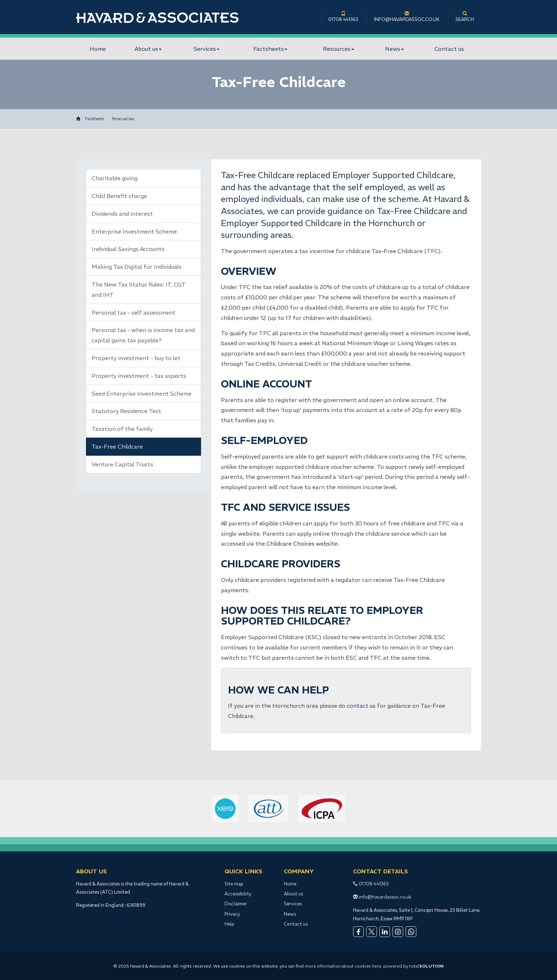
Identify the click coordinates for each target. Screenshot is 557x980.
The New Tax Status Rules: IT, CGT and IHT (139, 290)
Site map (234, 884)
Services (207, 49)
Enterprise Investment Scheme (134, 231)
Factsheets (270, 49)
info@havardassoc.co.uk (407, 17)
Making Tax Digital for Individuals (137, 267)
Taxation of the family (122, 429)
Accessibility (238, 894)
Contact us (449, 49)
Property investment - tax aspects (139, 376)
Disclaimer (236, 904)
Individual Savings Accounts (128, 249)
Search (465, 17)
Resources (339, 49)
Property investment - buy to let (136, 358)
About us (148, 49)
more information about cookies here (343, 966)
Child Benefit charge (119, 196)
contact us (361, 706)
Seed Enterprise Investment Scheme (142, 393)
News (394, 49)
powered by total (413, 966)
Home (98, 49)
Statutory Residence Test (126, 411)
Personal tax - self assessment (134, 312)
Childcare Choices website (302, 543)
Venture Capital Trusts (122, 464)
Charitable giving (115, 178)
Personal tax (123, 119)
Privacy (232, 914)
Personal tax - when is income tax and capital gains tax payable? (143, 335)
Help (229, 924)
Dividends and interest (122, 214)
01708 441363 (343, 17)
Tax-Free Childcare (117, 446)
